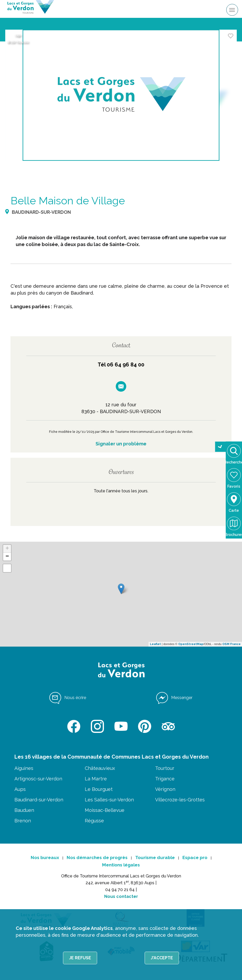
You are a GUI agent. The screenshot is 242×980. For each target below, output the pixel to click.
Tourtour (165, 768)
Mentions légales (121, 865)
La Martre (96, 779)
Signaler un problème (121, 444)
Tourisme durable (155, 857)
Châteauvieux (100, 768)
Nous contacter (121, 896)
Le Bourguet (99, 789)
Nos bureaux (45, 857)
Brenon (23, 821)
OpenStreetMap (191, 644)
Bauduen (24, 810)
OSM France (232, 644)
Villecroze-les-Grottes (180, 800)
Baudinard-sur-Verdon (39, 800)
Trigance (165, 779)
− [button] (7, 557)
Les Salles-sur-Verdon (109, 800)
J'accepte (162, 958)
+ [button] (7, 549)
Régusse (94, 821)
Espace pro (195, 857)
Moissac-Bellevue (105, 810)
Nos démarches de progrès (97, 857)
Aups (20, 789)
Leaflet (155, 644)
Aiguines (24, 768)
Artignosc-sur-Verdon (38, 779)
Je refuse (80, 958)
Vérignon (165, 789)
